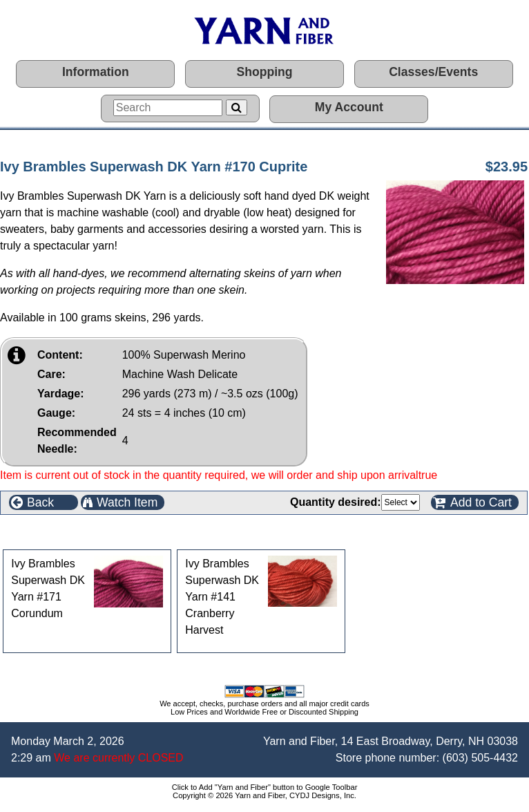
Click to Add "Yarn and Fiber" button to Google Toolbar (265, 787)
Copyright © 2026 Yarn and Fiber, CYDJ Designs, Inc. (264, 795)
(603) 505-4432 (480, 758)
